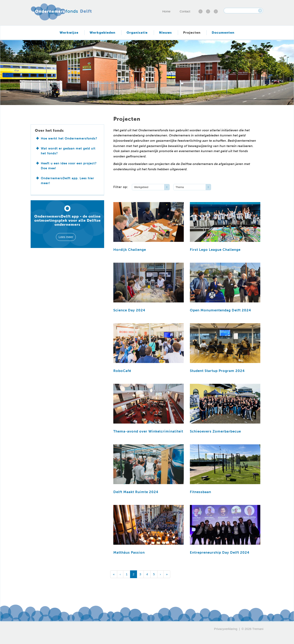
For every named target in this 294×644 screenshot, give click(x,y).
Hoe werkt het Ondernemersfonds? (69, 138)
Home (166, 11)
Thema (180, 187)
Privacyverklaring (226, 629)
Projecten (192, 33)
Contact (185, 11)
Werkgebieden (102, 33)
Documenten (223, 33)
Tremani (258, 629)
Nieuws (165, 33)
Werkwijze (69, 33)
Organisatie (137, 33)
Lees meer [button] (66, 237)
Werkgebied (141, 187)
